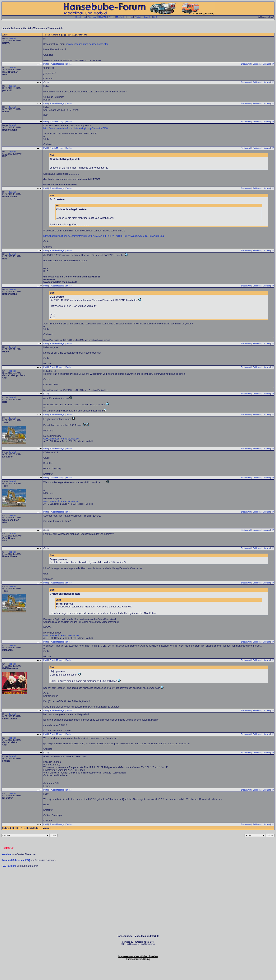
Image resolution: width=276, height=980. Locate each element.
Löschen (266, 64)
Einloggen (92, 17)
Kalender (147, 17)
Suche (111, 17)
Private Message (57, 64)
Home (130, 17)
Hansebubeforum (11, 28)
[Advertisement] (138, 879)
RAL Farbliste (9, 866)
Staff (155, 17)
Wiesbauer (39, 28)
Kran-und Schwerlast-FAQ (16, 860)
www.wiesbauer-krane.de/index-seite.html (87, 44)
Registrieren (81, 17)
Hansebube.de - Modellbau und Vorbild (138, 936)
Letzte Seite (82, 35)
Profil (46, 64)
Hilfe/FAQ (102, 17)
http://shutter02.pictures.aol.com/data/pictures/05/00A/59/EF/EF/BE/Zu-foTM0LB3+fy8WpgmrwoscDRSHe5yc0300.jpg (104, 236)
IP (273, 64)
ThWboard (138, 942)
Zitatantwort (246, 64)
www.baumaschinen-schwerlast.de (61, 439)
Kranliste (6, 854)
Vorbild (27, 28)
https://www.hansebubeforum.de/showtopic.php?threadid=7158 (75, 128)
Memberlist (121, 17)
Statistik (138, 17)
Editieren (257, 64)
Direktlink (12, 38)
